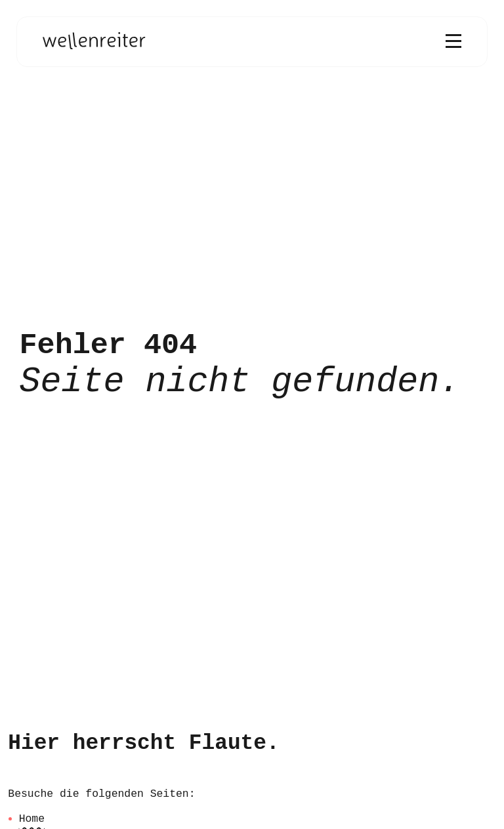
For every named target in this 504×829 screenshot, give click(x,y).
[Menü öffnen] (453, 42)
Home (32, 819)
